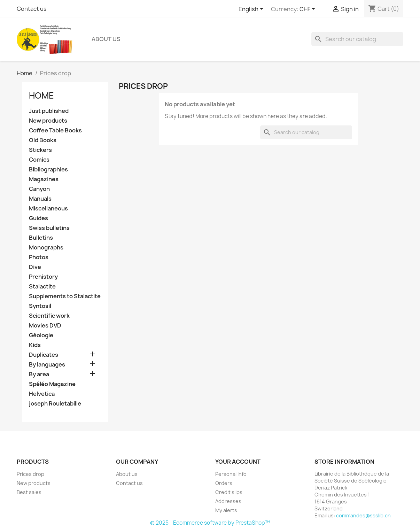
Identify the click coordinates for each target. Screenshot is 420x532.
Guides (38, 218)
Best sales (29, 492)
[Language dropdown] (252, 9)
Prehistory (43, 277)
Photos (39, 257)
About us (106, 39)
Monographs (46, 248)
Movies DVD (45, 326)
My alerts (226, 510)
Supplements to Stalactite (65, 296)
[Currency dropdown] (309, 9)
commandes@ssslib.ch (363, 515)
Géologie (41, 335)
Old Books (43, 140)
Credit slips (229, 492)
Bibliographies (48, 169)
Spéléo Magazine (52, 384)
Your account (238, 462)
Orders (224, 483)
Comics (39, 160)
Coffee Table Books (55, 130)
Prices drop (30, 474)
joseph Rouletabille (55, 404)
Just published (49, 111)
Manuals (40, 199)
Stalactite (42, 287)
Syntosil (40, 306)
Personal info (231, 474)
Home (41, 95)
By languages (47, 365)
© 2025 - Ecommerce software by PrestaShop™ (210, 523)
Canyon (39, 189)
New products (48, 121)
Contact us (32, 9)
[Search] (357, 39)
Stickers (40, 150)
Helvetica (42, 394)
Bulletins (41, 238)
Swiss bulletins (49, 228)
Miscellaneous (48, 209)
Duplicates (44, 355)
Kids (35, 345)
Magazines (44, 179)
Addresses (228, 501)
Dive (35, 267)
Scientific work (49, 316)
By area (39, 374)
